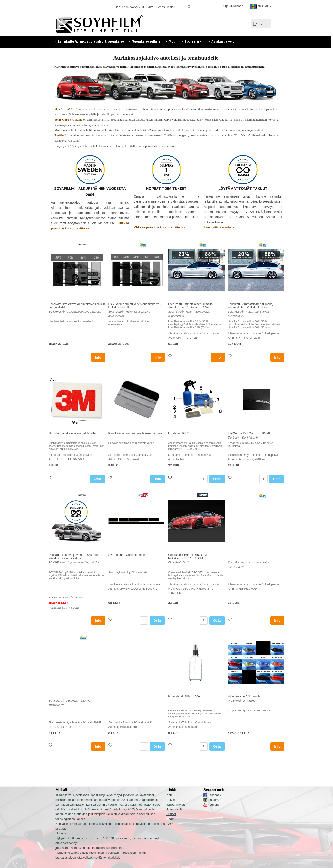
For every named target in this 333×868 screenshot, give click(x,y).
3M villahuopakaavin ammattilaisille (72, 433)
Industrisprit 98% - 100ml (185, 696)
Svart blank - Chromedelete (127, 555)
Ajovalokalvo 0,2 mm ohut (245, 696)
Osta (97, 479)
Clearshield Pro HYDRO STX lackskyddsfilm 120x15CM (188, 557)
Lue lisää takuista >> (220, 227)
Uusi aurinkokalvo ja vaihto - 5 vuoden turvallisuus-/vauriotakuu (74, 557)
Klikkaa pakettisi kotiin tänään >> (159, 227)
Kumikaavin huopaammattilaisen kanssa (135, 433)
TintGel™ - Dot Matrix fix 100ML (249, 433)
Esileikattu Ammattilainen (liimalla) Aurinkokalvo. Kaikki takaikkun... (251, 306)
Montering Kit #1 (179, 433)
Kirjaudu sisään (233, 6)
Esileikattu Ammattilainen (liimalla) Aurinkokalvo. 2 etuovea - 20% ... (191, 306)
